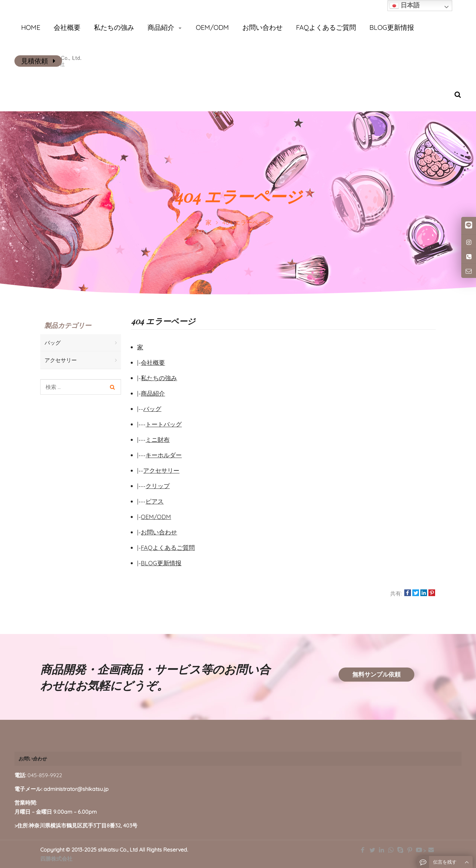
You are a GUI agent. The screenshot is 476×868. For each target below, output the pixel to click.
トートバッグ (164, 424)
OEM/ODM (156, 517)
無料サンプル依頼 (376, 674)
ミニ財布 (158, 440)
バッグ (152, 409)
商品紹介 (153, 393)
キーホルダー (164, 455)
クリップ (158, 486)
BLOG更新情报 (161, 563)
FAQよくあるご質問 (168, 548)
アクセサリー (161, 471)
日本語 (405, 6)
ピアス (155, 501)
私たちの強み (159, 378)
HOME (31, 27)
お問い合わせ (159, 532)
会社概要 (153, 363)
